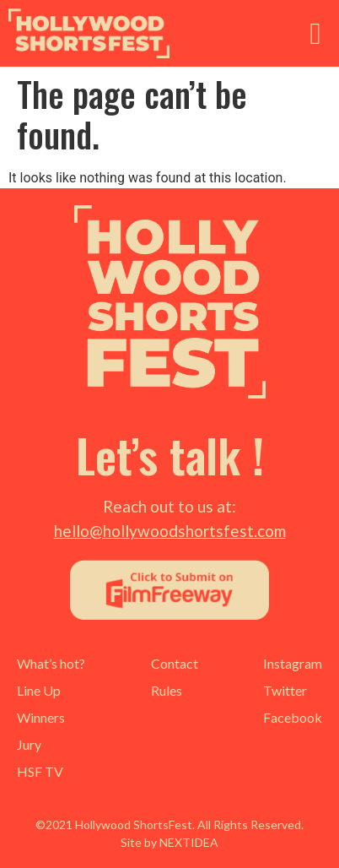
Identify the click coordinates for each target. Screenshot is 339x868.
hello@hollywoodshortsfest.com (170, 531)
